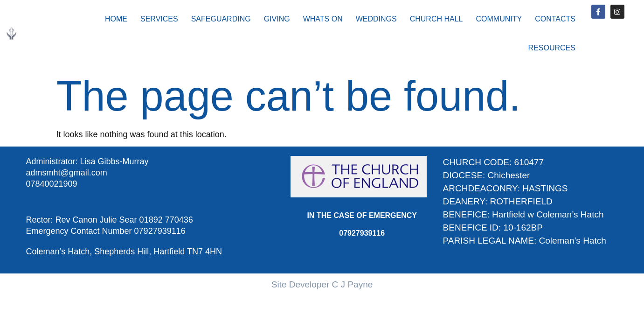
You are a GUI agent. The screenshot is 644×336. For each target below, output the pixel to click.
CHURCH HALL (436, 19)
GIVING (277, 19)
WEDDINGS (376, 19)
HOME (116, 19)
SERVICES (159, 19)
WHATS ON (323, 19)
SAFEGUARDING (221, 19)
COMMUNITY (499, 19)
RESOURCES (552, 48)
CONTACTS (555, 19)
